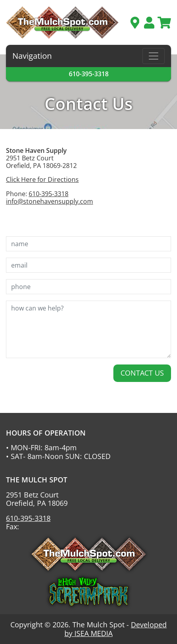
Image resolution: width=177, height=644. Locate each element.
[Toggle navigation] (154, 56)
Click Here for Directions (42, 179)
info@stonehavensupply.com (50, 201)
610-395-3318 (89, 74)
